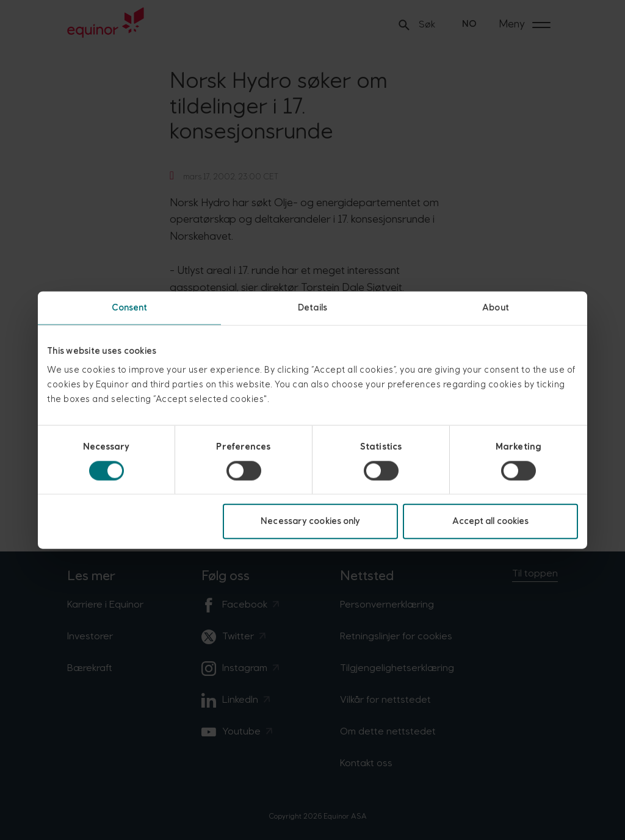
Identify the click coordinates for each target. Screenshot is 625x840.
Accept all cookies (491, 521)
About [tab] (496, 307)
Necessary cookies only (310, 521)
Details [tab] (312, 307)
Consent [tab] (130, 307)
